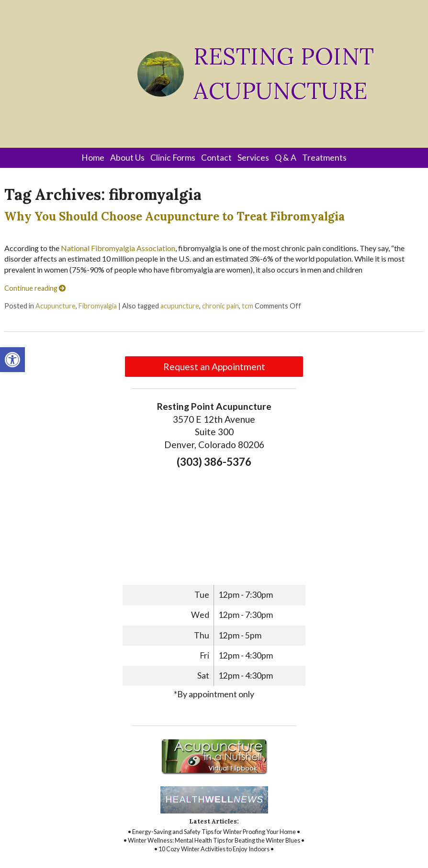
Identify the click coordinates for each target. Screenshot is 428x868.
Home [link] (93, 158)
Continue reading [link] (35, 288)
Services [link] (253, 158)
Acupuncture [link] (56, 306)
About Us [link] (127, 158)
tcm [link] (248, 306)
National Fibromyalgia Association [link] (118, 248)
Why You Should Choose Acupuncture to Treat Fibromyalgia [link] (175, 216)
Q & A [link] (286, 158)
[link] (12, 360)
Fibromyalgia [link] (98, 306)
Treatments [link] (324, 158)
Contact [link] (216, 158)
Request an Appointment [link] (214, 367)
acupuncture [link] (180, 306)
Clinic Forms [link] (173, 158)
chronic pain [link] (220, 306)
